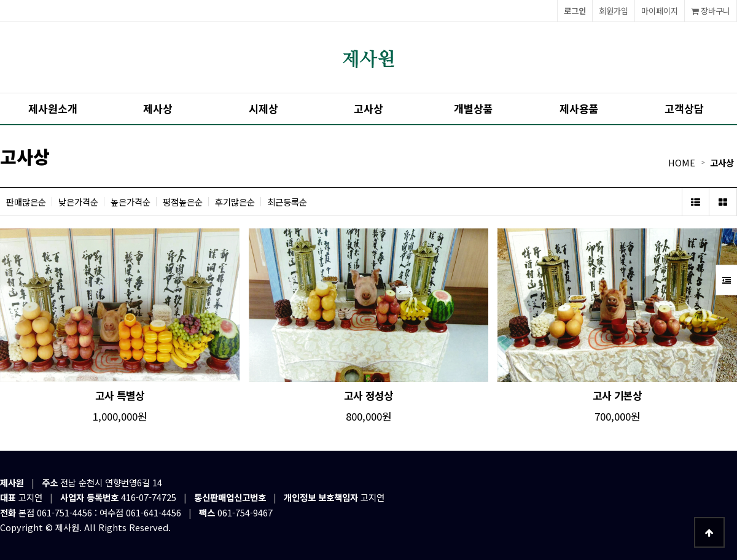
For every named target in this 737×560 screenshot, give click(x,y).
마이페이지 (660, 11)
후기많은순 (235, 202)
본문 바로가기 (0, 0)
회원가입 (614, 11)
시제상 (263, 108)
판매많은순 (26, 202)
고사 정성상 (368, 395)
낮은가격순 (78, 202)
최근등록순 (287, 202)
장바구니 (711, 11)
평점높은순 (183, 202)
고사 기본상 (617, 395)
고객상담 (684, 108)
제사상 (158, 108)
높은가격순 (131, 202)
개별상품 (474, 108)
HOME (682, 162)
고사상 (368, 108)
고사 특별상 (120, 395)
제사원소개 (53, 108)
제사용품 (579, 108)
